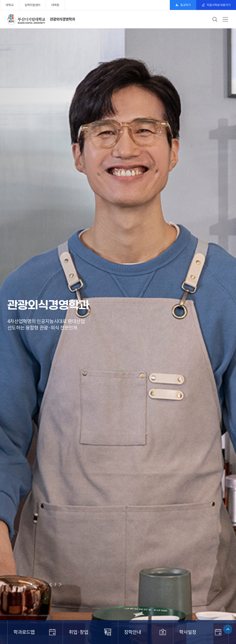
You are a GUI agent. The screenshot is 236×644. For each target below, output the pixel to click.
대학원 (55, 5)
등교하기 (185, 5)
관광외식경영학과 (62, 19)
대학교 (10, 5)
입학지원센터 (32, 5)
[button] (12, 584)
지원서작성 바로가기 (219, 5)
